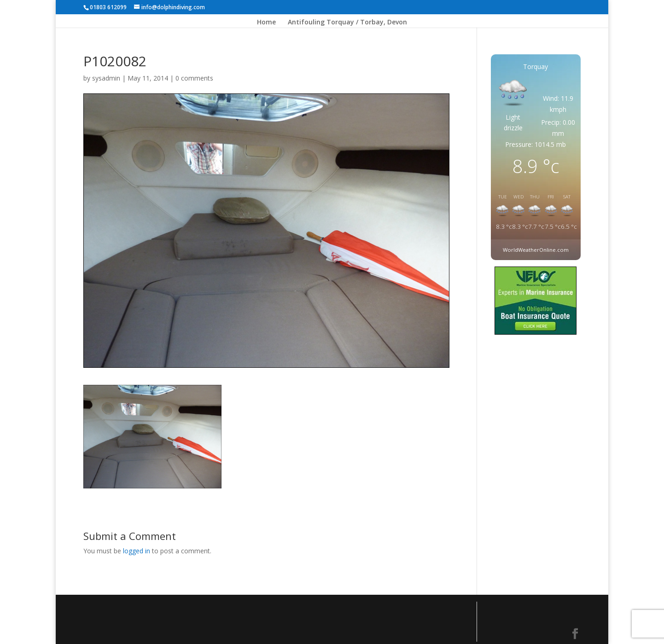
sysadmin (106, 78)
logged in (137, 551)
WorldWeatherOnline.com (536, 250)
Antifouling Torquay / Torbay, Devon (347, 23)
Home (266, 23)
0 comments (194, 78)
